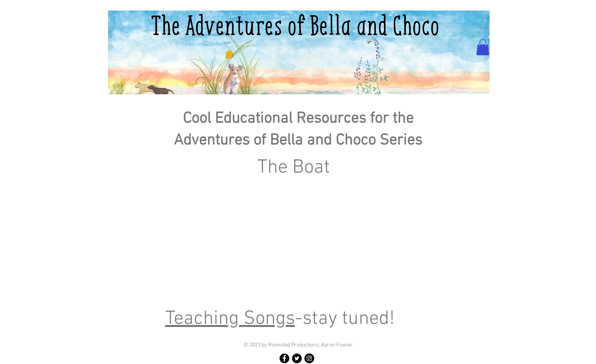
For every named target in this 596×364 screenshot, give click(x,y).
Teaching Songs (230, 319)
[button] (483, 47)
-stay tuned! (345, 319)
